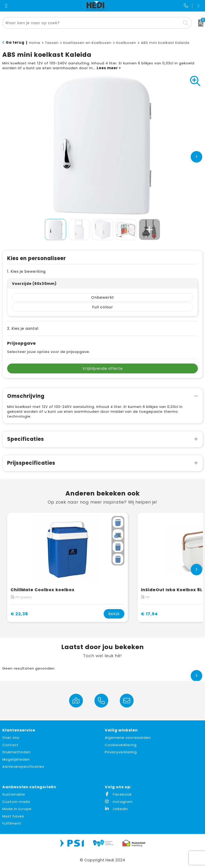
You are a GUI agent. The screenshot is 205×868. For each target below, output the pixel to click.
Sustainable (14, 794)
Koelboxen (126, 43)
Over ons (11, 738)
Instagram (119, 802)
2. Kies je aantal (23, 328)
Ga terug (15, 42)
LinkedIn (116, 809)
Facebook (118, 794)
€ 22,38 (19, 614)
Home (35, 43)
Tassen (52, 43)
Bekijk (114, 614)
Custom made (16, 802)
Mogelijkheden (16, 759)
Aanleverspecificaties (23, 766)
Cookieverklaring (121, 745)
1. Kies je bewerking (26, 271)
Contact (10, 745)
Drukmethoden (16, 752)
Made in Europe (17, 809)
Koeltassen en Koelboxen (87, 43)
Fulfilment (12, 823)
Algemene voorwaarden (128, 738)
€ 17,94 (149, 614)
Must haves (13, 816)
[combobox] (92, 23)
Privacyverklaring (121, 752)
